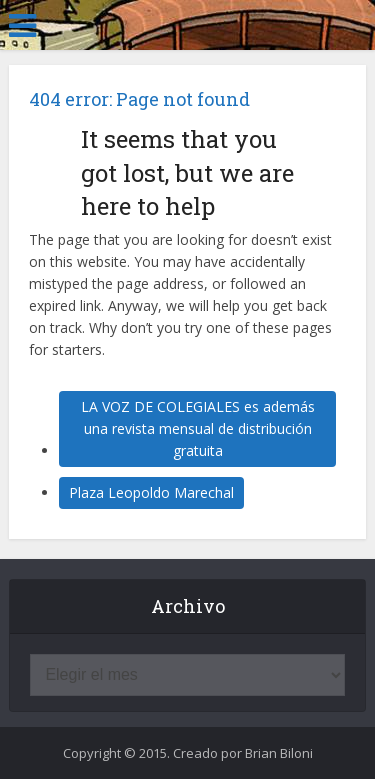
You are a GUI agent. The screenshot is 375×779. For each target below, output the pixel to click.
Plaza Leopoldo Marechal (151, 492)
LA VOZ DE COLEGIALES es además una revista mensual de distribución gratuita (198, 428)
